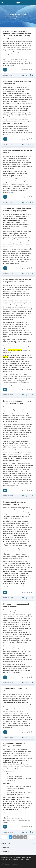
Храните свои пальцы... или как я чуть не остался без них (17, 402)
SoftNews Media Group (23, 858)
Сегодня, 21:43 (8, 75)
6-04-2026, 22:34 (8, 496)
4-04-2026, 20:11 (8, 683)
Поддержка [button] (18, 848)
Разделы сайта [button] (18, 844)
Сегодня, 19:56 (8, 144)
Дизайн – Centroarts (9, 864)
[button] (18, 8)
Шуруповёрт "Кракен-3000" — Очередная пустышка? (15, 745)
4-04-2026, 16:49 (8, 737)
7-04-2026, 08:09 (8, 395)
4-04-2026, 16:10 (8, 832)
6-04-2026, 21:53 (8, 598)
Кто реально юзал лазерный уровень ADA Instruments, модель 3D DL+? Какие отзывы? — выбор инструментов (17, 35)
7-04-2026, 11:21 (8, 273)
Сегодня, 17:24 (8, 202)
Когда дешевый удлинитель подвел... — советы (15, 503)
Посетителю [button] (18, 852)
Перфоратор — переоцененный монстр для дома (16, 605)
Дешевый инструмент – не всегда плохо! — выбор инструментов (17, 209)
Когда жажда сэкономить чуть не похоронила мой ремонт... (17, 281)
